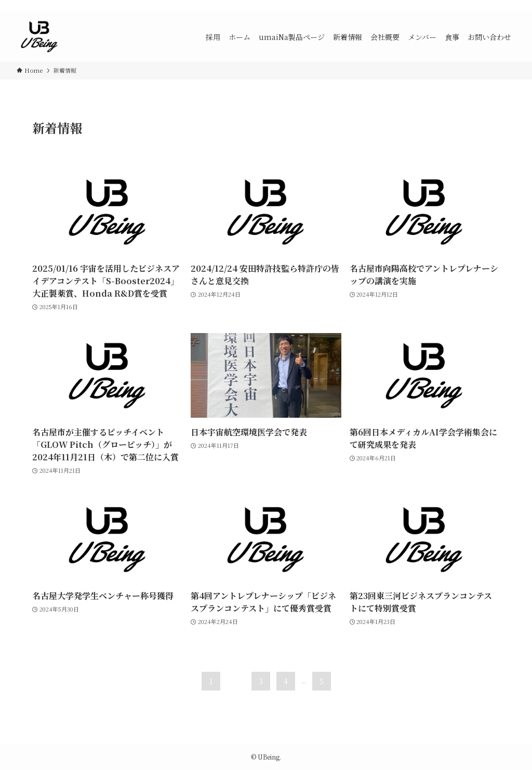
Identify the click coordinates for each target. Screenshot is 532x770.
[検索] (509, 6)
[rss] (495, 6)
